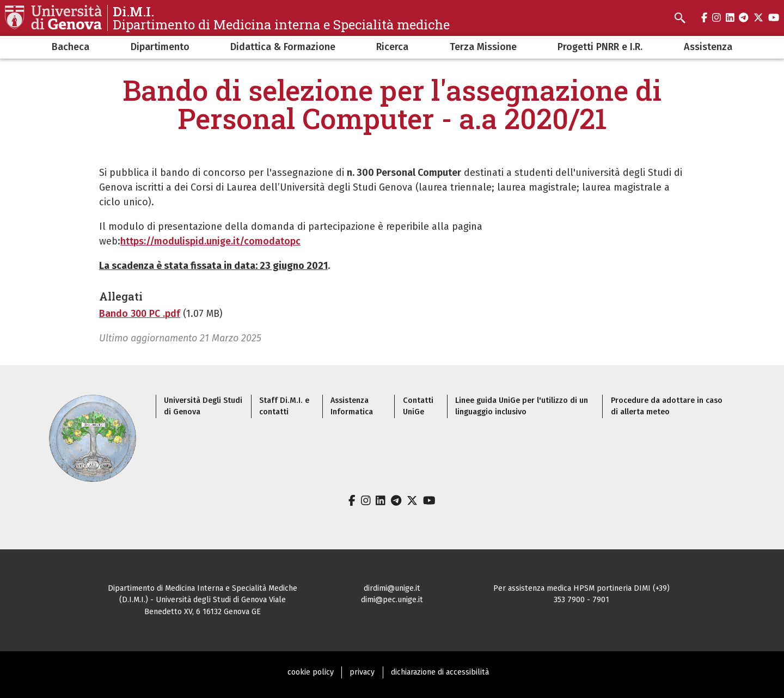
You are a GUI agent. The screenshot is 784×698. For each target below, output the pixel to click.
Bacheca (71, 47)
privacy (362, 672)
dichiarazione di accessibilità (440, 672)
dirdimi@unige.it (392, 588)
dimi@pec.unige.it (392, 600)
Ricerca (392, 47)
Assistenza (708, 47)
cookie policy (311, 672)
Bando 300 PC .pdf (140, 314)
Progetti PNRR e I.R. (600, 47)
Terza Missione (483, 47)
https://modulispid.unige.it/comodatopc (210, 241)
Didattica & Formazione (283, 47)
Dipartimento (160, 47)
